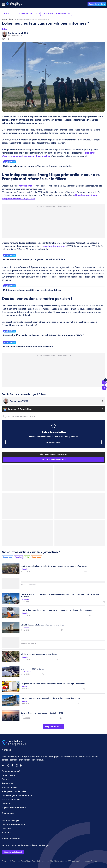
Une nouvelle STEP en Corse (32, 669)
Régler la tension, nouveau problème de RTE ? (40, 654)
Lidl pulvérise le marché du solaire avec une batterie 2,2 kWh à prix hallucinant (53, 684)
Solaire (24, 686)
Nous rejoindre (9, 775)
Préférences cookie (11, 800)
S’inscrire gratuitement (13, 852)
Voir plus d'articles (54, 727)
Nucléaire (25, 600)
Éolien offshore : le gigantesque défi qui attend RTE (42, 713)
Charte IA (6, 804)
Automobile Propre (11, 820)
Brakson (94, 861)
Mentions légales (10, 787)
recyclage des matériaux (55, 246)
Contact (6, 779)
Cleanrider (7, 829)
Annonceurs (7, 783)
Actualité (18, 557)
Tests (27, 557)
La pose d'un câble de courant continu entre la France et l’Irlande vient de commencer (56, 610)
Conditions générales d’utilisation (17, 795)
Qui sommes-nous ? (11, 771)
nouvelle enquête (27, 186)
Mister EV (6, 833)
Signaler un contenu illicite (14, 808)
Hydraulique (26, 672)
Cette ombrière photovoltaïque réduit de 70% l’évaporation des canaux (50, 698)
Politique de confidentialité (14, 791)
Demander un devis (97, 4)
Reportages (36, 557)
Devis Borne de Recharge (13, 824)
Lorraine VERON (20, 33)
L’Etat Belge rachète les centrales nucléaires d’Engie (42, 625)
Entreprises (7, 557)
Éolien (11, 20)
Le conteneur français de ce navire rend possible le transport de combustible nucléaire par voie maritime (60, 595)
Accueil (4, 20)
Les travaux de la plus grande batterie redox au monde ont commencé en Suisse (54, 566)
